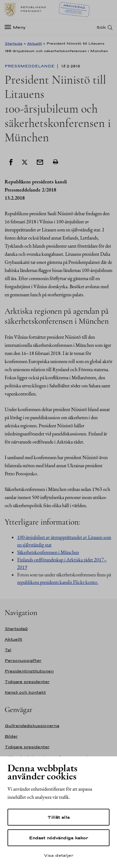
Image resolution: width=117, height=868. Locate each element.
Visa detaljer (59, 855)
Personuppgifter (23, 660)
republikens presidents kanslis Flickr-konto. (58, 582)
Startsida (14, 43)
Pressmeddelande (30, 66)
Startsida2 (16, 629)
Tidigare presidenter (27, 682)
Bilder (11, 736)
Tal (8, 650)
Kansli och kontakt (25, 692)
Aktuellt (34, 43)
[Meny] (17, 27)
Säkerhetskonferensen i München (48, 552)
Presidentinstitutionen (29, 671)
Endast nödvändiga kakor (58, 838)
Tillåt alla (58, 817)
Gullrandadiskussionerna (32, 726)
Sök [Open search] (101, 27)
